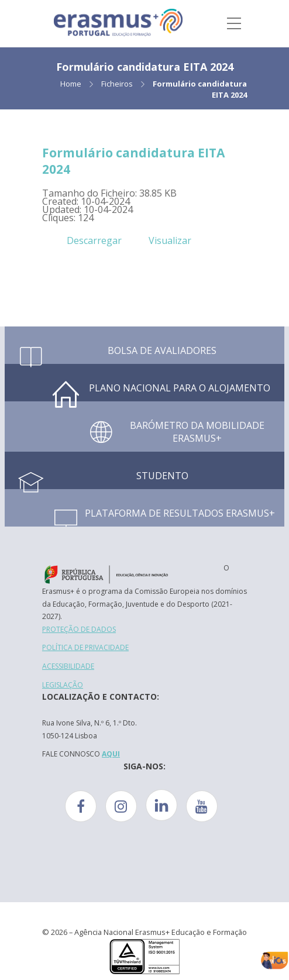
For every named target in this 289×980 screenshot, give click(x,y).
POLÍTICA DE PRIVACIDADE (85, 647)
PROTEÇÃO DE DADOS (79, 629)
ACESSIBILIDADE (68, 666)
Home (71, 84)
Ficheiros (117, 84)
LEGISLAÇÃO (63, 685)
